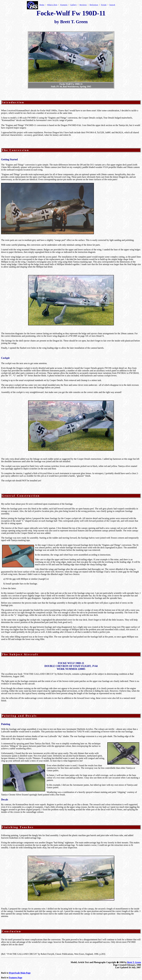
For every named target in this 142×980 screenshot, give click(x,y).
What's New (52, 5)
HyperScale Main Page (20, 973)
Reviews (83, 5)
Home (42, 5)
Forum (104, 5)
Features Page (16, 978)
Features (64, 5)
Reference (94, 5)
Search (112, 5)
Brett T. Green (134, 962)
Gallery (73, 5)
